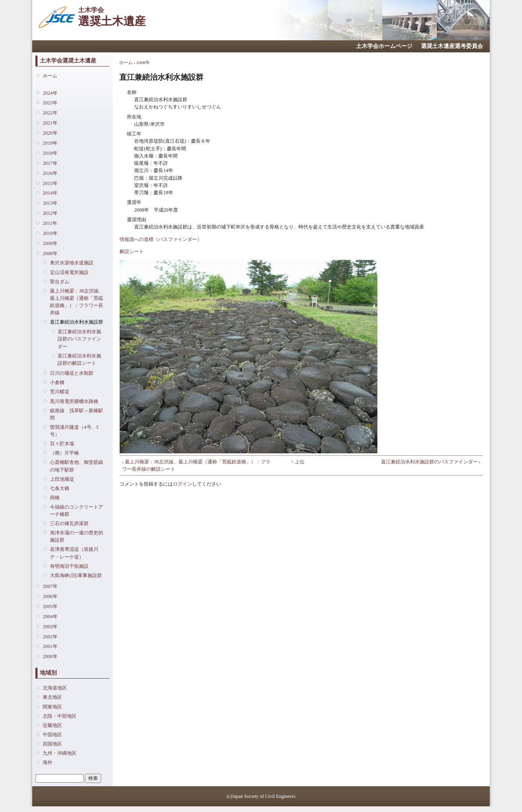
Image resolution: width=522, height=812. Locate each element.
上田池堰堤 (62, 479)
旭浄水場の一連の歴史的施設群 (77, 536)
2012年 (50, 213)
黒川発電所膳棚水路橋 (74, 401)
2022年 (50, 113)
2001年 (50, 646)
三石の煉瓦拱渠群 (69, 523)
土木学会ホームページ (384, 46)
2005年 (50, 606)
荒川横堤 (60, 392)
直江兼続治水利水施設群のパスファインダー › (431, 462)
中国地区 (52, 735)
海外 (48, 762)
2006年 (50, 596)
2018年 (50, 153)
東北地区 (52, 697)
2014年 (50, 193)
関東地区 (52, 707)
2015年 (50, 183)
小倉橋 (57, 382)
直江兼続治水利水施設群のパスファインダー (79, 339)
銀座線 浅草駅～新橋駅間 (77, 414)
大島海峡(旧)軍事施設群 (76, 575)
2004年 (50, 617)
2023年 (50, 103)
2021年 (50, 123)
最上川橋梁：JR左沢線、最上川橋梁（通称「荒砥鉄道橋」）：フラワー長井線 (77, 302)
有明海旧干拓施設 (69, 566)
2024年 (50, 93)
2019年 (50, 143)
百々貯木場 (62, 444)
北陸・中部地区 (60, 716)
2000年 (50, 656)
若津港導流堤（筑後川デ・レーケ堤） (74, 553)
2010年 (50, 233)
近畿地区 (52, 725)
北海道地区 (55, 688)
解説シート (132, 251)
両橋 (55, 498)
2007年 (50, 586)
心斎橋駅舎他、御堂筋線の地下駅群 (77, 466)
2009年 (50, 243)
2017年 (50, 163)
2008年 (50, 253)
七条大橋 (60, 488)
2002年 (50, 637)
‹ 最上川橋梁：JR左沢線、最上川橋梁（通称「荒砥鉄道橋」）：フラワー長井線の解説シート (196, 465)
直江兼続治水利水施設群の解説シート (79, 359)
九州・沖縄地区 (60, 753)
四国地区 (52, 744)
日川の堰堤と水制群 (72, 373)
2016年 (50, 173)
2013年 (50, 203)
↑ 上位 (298, 462)
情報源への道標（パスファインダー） (161, 239)
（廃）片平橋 (64, 453)
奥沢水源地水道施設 (72, 263)
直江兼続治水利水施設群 (77, 322)
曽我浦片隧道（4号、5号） (74, 431)
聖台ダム (60, 282)
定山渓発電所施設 (69, 272)
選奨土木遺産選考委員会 (452, 46)
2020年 (50, 133)
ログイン (182, 484)
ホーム (50, 76)
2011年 (50, 223)
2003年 (50, 627)
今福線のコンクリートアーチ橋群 (77, 511)
